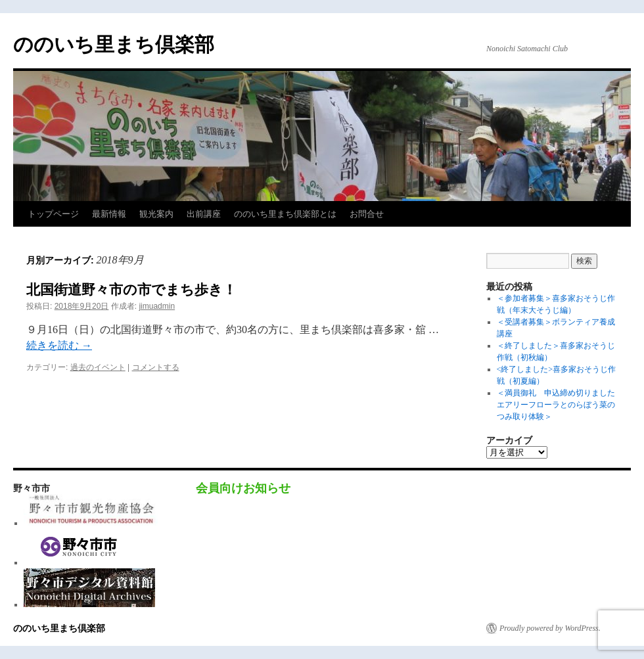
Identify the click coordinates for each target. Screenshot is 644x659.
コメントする (156, 367)
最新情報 (109, 214)
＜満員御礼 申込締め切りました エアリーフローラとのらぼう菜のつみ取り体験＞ (560, 405)
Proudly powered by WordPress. (550, 628)
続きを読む (59, 345)
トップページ (53, 214)
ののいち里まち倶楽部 (114, 44)
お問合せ (367, 214)
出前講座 (204, 214)
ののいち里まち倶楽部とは (285, 214)
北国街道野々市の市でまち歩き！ (131, 289)
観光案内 (156, 214)
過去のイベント (98, 367)
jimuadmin (157, 306)
